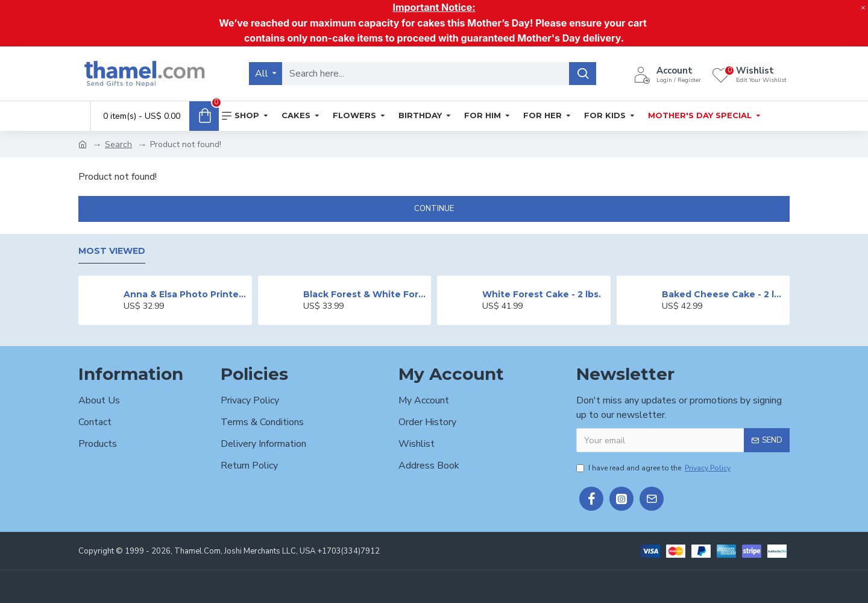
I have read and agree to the (654, 468)
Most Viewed (112, 251)
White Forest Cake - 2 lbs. (542, 294)
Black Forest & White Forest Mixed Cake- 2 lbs (365, 294)
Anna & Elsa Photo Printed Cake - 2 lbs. (185, 294)
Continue (434, 209)
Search (118, 144)
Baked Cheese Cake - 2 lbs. (724, 294)
